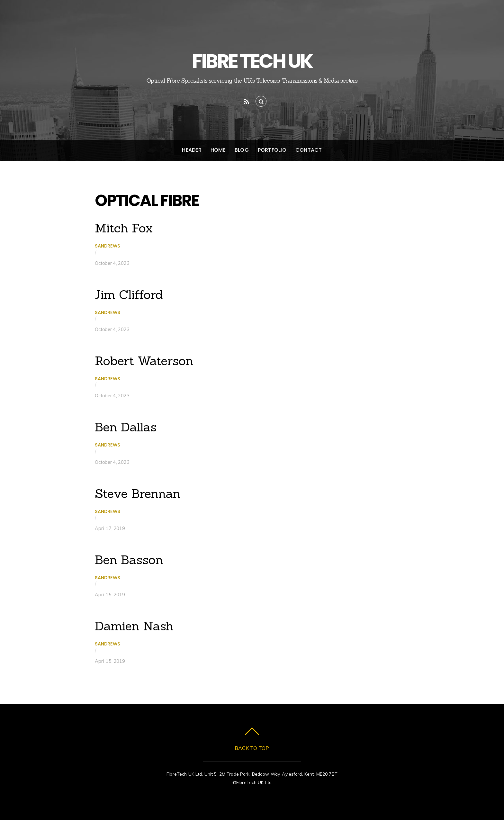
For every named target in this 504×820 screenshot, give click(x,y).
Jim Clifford (129, 294)
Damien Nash (134, 626)
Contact (309, 150)
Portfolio (272, 150)
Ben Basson (129, 560)
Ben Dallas (126, 427)
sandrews (108, 246)
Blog (242, 150)
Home (218, 150)
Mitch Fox (124, 228)
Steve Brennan (138, 493)
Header (192, 150)
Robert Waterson (144, 361)
